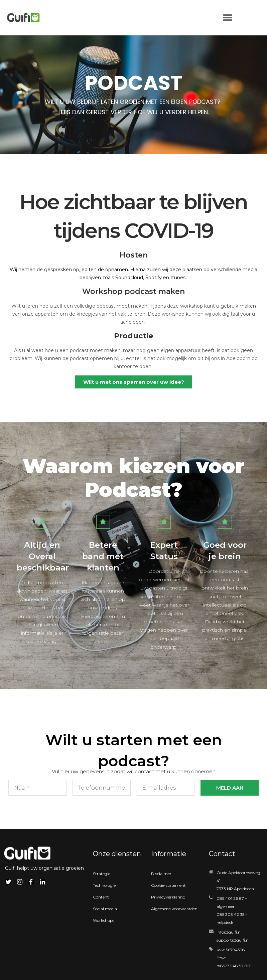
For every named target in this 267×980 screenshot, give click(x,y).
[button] (227, 18)
